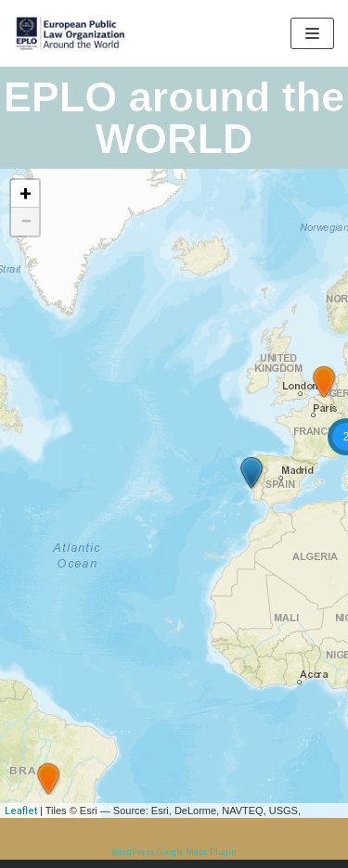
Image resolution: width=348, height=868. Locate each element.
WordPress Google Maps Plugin (174, 852)
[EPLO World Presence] (70, 33)
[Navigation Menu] (312, 33)
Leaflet (21, 811)
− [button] (26, 221)
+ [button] (26, 193)
